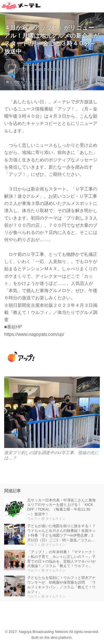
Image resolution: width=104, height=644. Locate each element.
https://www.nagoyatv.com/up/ (34, 334)
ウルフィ (30, 69)
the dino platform (58, 637)
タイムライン (54, 69)
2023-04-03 (32, 65)
